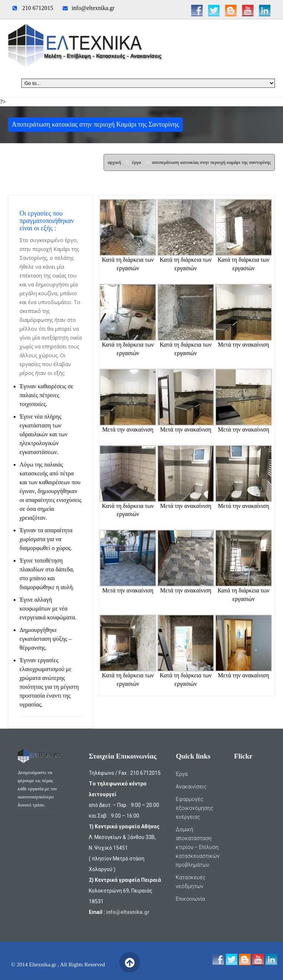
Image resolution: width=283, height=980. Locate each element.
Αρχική (114, 162)
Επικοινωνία (190, 899)
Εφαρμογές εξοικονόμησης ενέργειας (195, 808)
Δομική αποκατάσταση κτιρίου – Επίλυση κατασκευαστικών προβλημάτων (198, 847)
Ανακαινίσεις (191, 787)
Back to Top (130, 962)
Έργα (137, 162)
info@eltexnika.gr (93, 8)
